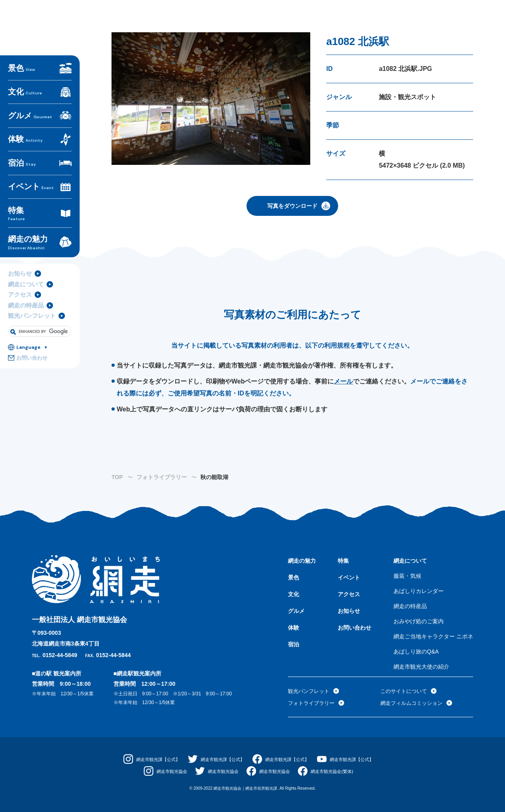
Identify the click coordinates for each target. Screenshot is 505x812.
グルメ (28, 139)
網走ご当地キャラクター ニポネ (433, 636)
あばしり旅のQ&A (416, 652)
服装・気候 (407, 576)
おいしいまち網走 (40, 47)
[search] (43, 325)
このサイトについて (405, 691)
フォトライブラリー (162, 477)
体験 (24, 158)
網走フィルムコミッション (414, 703)
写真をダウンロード (292, 206)
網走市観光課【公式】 (152, 759)
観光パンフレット (30, 311)
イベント (28, 195)
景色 (20, 102)
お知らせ (19, 270)
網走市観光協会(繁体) (336, 771)
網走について (25, 280)
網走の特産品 (25, 300)
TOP (117, 477)
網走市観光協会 (167, 771)
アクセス (19, 290)
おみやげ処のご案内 (419, 621)
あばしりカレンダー (419, 591)
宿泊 (20, 177)
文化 (23, 120)
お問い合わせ (31, 352)
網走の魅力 (40, 242)
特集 (40, 218)
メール (343, 381)
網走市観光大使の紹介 (421, 667)
